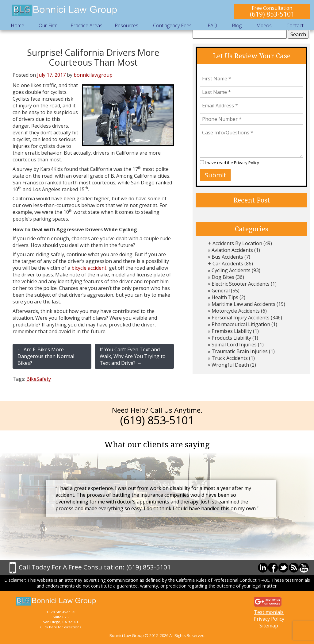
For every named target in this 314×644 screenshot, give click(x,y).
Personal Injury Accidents (241, 318)
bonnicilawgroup (93, 75)
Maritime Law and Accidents (243, 304)
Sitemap (269, 626)
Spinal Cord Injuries (234, 345)
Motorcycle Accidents (236, 311)
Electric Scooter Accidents (241, 284)
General (221, 291)
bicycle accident (89, 268)
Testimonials (269, 612)
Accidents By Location (237, 243)
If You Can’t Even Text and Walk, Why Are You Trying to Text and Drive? (133, 356)
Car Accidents (228, 264)
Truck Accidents (230, 358)
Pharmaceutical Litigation (241, 324)
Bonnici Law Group (65, 11)
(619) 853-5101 (272, 14)
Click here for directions (61, 627)
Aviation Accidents (232, 250)
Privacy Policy (247, 163)
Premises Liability (232, 331)
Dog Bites (223, 277)
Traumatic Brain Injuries (240, 351)
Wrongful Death (230, 365)
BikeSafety (39, 379)
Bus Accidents (227, 257)
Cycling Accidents (231, 270)
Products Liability (231, 338)
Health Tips (225, 297)
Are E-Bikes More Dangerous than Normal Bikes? (46, 356)
